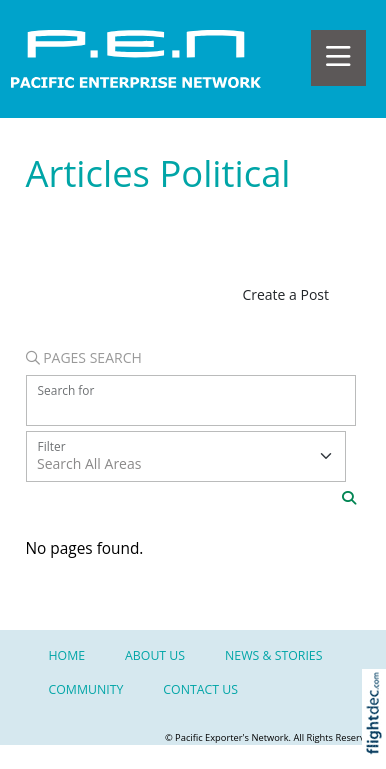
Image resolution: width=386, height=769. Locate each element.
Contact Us (200, 689)
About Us (155, 655)
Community (86, 689)
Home (67, 655)
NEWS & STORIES (273, 655)
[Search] (349, 498)
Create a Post (285, 294)
